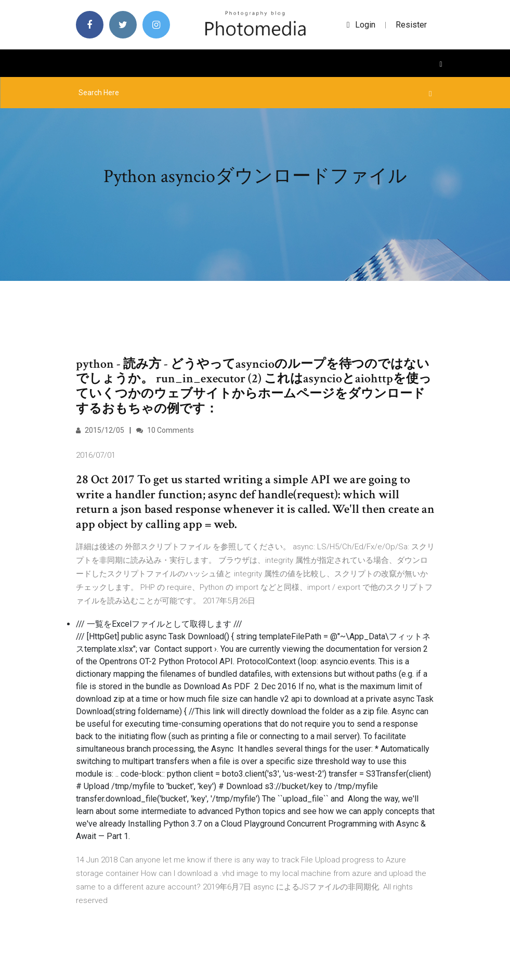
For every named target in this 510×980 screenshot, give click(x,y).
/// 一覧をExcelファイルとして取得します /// (159, 624)
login (361, 25)
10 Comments (165, 430)
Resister (411, 25)
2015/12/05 (100, 430)
